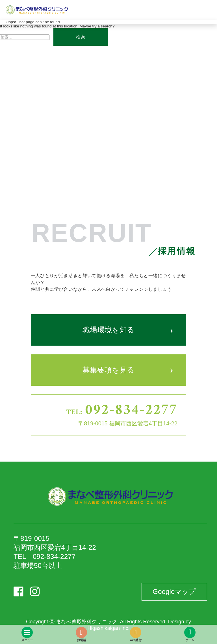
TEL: (122, 411)
